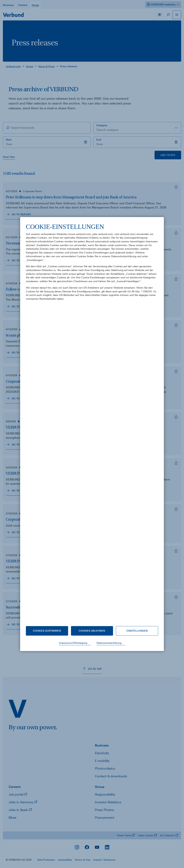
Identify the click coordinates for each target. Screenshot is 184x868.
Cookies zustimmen (47, 631)
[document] (92, 422)
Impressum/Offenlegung (73, 643)
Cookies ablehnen (92, 631)
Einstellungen (137, 631)
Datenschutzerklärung (109, 643)
